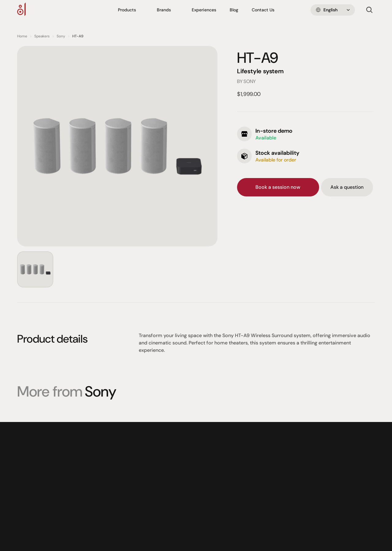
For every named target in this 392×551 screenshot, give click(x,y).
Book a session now (278, 187)
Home (22, 36)
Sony (61, 36)
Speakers (42, 36)
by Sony (246, 81)
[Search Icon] (369, 10)
